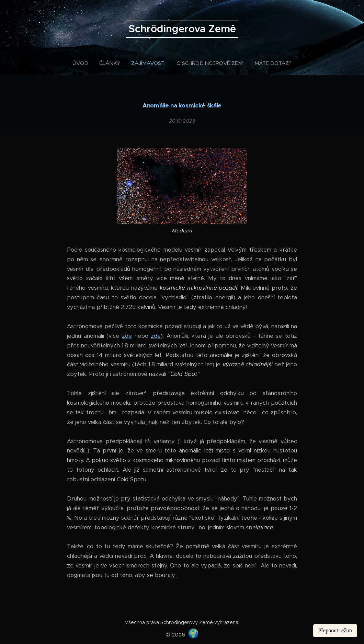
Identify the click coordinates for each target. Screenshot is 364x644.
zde (127, 336)
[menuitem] (83, 63)
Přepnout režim (335, 630)
